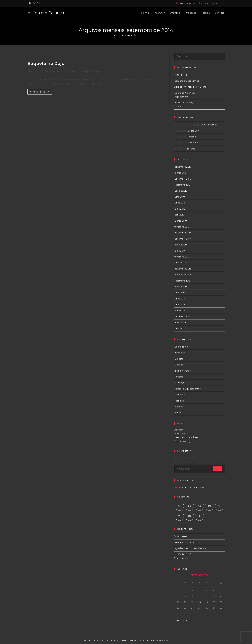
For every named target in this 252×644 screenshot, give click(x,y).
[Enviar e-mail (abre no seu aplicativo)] (38, 3)
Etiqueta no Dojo (46, 63)
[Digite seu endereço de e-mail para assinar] (200, 469)
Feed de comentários (186, 437)
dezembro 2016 (183, 269)
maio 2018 (180, 209)
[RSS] (199, 516)
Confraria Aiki (181, 347)
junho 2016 (180, 299)
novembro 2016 (183, 275)
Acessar (179, 430)
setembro (133, 35)
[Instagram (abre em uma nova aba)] (34, 3)
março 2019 (180, 173)
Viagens (179, 407)
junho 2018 (180, 203)
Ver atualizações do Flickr (191, 487)
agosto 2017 (181, 245)
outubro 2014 (181, 310)
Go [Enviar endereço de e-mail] (218, 469)
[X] (179, 506)
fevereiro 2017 (182, 257)
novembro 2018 (183, 179)
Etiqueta (98, 71)
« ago (177, 620)
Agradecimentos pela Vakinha (190, 87)
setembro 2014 (182, 317)
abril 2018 (179, 215)
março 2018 (181, 221)
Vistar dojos (181, 75)
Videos (178, 413)
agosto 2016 (181, 287)
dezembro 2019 (183, 167)
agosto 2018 (181, 191)
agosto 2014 (181, 322)
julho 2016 (180, 293)
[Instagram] (199, 506)
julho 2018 (180, 197)
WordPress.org (182, 441)
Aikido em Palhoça (46, 13)
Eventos (179, 365)
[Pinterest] (220, 506)
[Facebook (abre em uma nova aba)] (31, 3)
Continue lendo (41, 93)
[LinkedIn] (210, 506)
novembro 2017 (183, 239)
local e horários (182, 371)
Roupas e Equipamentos (187, 389)
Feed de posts (182, 433)
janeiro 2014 (181, 329)
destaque (85, 71)
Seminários (180, 395)
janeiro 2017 (181, 263)
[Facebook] (189, 506)
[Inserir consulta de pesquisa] (200, 56)
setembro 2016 (182, 281)
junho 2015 (180, 305)
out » (184, 620)
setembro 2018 (182, 185)
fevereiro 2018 (182, 227)
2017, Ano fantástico (207, 125)
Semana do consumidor (187, 81)
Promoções (181, 383)
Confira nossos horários (212, 3)
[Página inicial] (115, 35)
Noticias (179, 377)
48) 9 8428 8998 (188, 3)
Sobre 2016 (194, 131)
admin (35, 71)
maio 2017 (180, 251)
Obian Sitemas (160, 640)
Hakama (191, 137)
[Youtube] (189, 516)
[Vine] (179, 516)
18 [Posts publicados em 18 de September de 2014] (200, 602)
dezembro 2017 (183, 233)
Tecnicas (179, 401)
